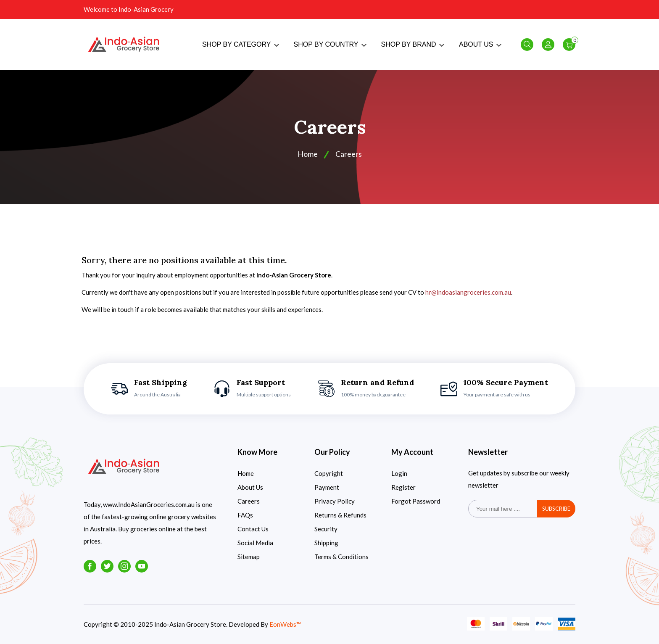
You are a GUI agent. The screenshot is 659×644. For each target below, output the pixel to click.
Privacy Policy (335, 501)
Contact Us (253, 529)
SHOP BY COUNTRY (330, 44)
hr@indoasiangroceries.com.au (468, 292)
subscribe (556, 509)
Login (399, 473)
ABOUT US (480, 44)
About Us (250, 487)
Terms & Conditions (341, 557)
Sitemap (249, 557)
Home (308, 154)
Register (403, 487)
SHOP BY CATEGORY (240, 44)
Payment (327, 487)
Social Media (255, 543)
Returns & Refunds (340, 515)
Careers (249, 501)
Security (326, 529)
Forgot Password (416, 501)
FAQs (245, 515)
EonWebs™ (285, 624)
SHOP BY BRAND (413, 44)
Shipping (326, 543)
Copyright (329, 473)
